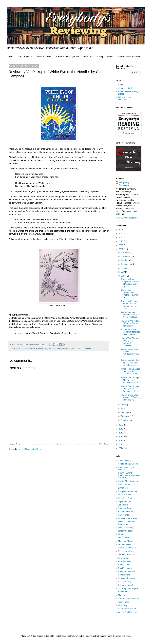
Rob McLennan (125, 568)
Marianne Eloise (125, 541)
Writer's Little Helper (127, 609)
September (126, 264)
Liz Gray (122, 534)
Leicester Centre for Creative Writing (127, 523)
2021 (121, 249)
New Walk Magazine (127, 548)
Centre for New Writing (128, 464)
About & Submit (25, 57)
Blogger (127, 636)
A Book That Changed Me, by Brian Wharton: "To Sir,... (130, 371)
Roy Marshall (124, 575)
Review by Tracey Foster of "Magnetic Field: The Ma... (130, 332)
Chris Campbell (22, 349)
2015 (121, 444)
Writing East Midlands (128, 612)
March (124, 412)
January (125, 420)
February (125, 416)
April (123, 409)
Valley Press (124, 602)
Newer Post (15, 444)
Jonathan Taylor (125, 508)
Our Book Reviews (126, 555)
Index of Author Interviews (129, 57)
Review (32, 349)
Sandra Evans (42, 349)
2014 (121, 448)
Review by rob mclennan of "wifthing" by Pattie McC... (130, 294)
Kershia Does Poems (127, 518)
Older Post (103, 444)
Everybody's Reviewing (125, 184)
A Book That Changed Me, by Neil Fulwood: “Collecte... (130, 342)
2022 (121, 245)
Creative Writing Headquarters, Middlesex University (129, 475)
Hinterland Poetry (126, 498)
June (123, 276)
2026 (121, 230)
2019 (121, 429)
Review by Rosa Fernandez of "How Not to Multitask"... (130, 315)
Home (11, 57)
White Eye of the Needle (81, 349)
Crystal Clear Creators (128, 481)
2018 (121, 433)
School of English (126, 585)
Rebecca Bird (124, 565)
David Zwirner (124, 485)
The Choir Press (55, 349)
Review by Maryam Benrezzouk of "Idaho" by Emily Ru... (129, 305)
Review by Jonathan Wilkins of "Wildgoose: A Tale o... (130, 353)
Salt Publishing (125, 582)
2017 (121, 437)
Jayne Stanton (124, 501)
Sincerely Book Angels (128, 588)
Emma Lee (123, 488)
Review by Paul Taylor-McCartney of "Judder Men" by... (130, 283)
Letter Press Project (127, 528)
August (124, 268)
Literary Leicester (126, 531)
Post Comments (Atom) (31, 449)
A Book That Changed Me (67, 57)
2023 (121, 241)
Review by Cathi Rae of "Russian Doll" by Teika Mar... (130, 363)
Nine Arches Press (126, 551)
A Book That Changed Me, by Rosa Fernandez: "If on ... (131, 389)
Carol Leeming (125, 461)
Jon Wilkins (123, 505)
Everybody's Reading (127, 491)
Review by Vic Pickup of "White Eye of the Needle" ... (130, 323)
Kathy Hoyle (123, 515)
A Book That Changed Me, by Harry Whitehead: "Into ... (130, 380)
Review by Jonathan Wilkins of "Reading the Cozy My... (130, 397)
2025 (121, 234)
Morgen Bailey (124, 544)
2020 (121, 425)
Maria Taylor (123, 538)
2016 (121, 441)
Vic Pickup (66, 349)
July (123, 272)
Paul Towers (123, 558)
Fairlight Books (125, 495)
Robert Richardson (126, 572)
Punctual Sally (124, 561)
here (75, 333)
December (126, 252)
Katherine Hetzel (125, 512)
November (126, 256)
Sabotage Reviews (126, 578)
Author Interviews (44, 57)
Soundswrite (124, 592)
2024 (121, 238)
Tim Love (122, 595)
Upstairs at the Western (128, 599)
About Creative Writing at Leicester (98, 57)
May (123, 405)
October (125, 260)
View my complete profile (127, 218)
